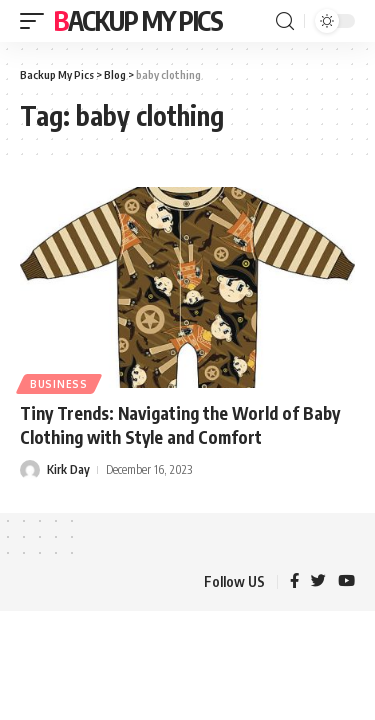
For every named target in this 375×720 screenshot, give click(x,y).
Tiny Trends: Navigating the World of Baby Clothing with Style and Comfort (180, 425)
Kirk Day (68, 469)
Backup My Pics (138, 20)
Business (59, 384)
